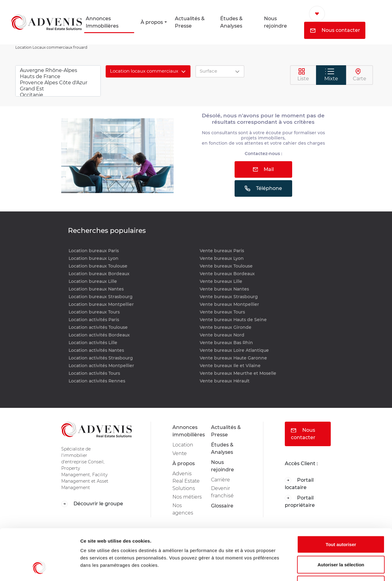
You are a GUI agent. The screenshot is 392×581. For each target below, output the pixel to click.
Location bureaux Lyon (94, 258)
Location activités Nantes (96, 350)
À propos (152, 22)
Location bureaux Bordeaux (99, 274)
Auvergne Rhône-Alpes (58, 70)
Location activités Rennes (97, 381)
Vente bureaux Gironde (226, 327)
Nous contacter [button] (335, 30)
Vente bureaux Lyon (222, 258)
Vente (180, 453)
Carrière (221, 480)
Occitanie (58, 95)
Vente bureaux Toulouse (226, 266)
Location (183, 445)
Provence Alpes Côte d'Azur (58, 83)
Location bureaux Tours (94, 312)
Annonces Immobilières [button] (102, 22)
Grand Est (58, 89)
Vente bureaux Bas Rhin (226, 343)
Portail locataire (299, 484)
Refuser (341, 541)
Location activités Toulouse (98, 327)
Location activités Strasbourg (101, 358)
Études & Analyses (231, 22)
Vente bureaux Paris (222, 251)
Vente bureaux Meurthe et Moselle (238, 373)
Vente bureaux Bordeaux (227, 274)
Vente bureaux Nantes (224, 289)
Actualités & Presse (190, 22)
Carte (360, 75)
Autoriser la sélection (341, 521)
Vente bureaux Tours (222, 312)
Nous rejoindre (275, 22)
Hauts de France (58, 77)
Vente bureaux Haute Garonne (233, 358)
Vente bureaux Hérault (225, 381)
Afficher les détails (337, 569)
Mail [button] (264, 169)
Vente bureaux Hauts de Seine (233, 320)
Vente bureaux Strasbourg (229, 297)
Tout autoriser (341, 501)
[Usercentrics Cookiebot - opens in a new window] (40, 569)
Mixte (331, 75)
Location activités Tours (94, 373)
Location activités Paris (94, 320)
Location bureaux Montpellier (101, 304)
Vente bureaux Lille (221, 281)
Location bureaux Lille (93, 281)
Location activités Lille (93, 343)
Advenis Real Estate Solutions (186, 481)
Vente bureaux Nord (222, 335)
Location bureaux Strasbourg (101, 297)
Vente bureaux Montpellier (229, 304)
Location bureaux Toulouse (98, 266)
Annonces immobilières (188, 431)
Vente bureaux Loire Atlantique (234, 350)
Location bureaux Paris (94, 251)
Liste (303, 75)
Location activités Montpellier (101, 366)
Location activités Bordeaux (99, 335)
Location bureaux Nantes (96, 289)
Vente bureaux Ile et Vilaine (230, 366)
